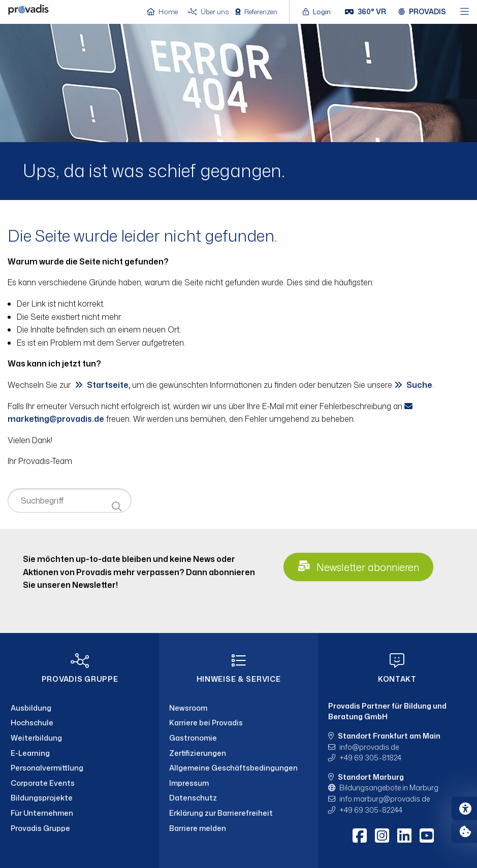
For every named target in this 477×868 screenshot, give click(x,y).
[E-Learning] (80, 753)
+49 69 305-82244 (371, 810)
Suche (419, 385)
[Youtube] (427, 836)
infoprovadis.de (369, 747)
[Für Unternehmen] (80, 813)
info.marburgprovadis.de (385, 799)
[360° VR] (365, 12)
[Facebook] (360, 836)
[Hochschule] (80, 723)
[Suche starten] (117, 507)
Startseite (108, 385)
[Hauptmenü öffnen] (465, 12)
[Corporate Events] (80, 783)
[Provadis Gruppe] (80, 828)
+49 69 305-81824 (370, 758)
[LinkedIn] (404, 836)
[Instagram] (382, 836)
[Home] (28, 11)
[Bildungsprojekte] (80, 798)
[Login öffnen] (319, 12)
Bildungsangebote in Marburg (389, 788)
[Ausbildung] (80, 708)
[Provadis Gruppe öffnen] (422, 12)
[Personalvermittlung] (80, 768)
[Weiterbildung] (80, 738)
